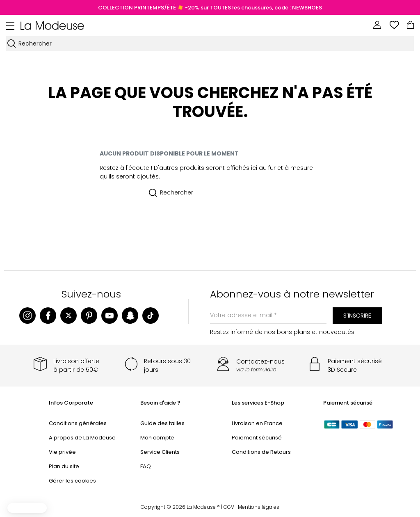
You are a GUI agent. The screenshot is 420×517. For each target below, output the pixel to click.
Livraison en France (257, 423)
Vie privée (62, 452)
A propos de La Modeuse (82, 438)
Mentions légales (259, 507)
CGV (229, 507)
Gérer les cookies (72, 481)
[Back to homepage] (52, 25)
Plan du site (64, 466)
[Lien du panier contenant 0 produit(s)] (410, 25)
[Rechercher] (216, 43)
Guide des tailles (162, 423)
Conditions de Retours (261, 452)
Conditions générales (78, 423)
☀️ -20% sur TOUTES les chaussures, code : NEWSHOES (249, 8)
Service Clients (160, 452)
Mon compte (157, 438)
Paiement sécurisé (257, 438)
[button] (27, 508)
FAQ (146, 466)
